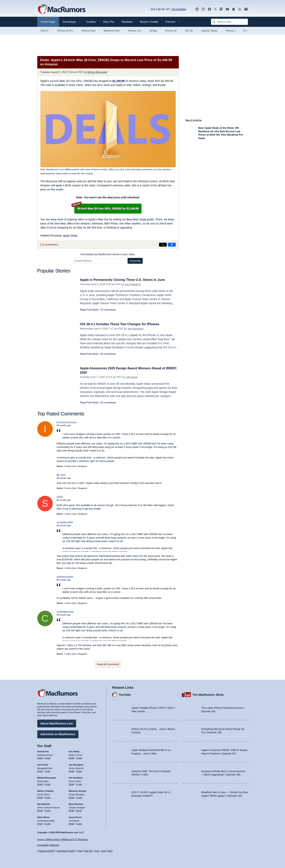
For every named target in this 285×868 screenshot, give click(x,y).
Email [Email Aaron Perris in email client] (71, 823)
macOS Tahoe (209, 31)
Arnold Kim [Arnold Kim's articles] (43, 751)
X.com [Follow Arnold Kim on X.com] (47, 758)
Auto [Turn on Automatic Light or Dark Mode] (97, 851)
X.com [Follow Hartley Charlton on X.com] (47, 797)
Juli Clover (132, 377)
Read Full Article (89, 310)
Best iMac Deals (136, 219)
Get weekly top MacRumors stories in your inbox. (108, 254)
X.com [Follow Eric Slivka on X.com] (79, 758)
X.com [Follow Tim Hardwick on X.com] (79, 784)
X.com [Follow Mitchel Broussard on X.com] (47, 784)
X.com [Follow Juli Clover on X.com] (47, 771)
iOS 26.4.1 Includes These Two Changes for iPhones (121, 324)
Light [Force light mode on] (103, 851)
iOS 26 (189, 31)
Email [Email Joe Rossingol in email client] (71, 771)
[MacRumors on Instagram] (203, 9)
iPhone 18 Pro (65, 31)
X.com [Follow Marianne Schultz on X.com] (79, 797)
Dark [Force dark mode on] (110, 851)
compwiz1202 (65, 522)
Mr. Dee (61, 475)
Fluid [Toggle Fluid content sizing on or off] (80, 851)
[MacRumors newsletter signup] (246, 9)
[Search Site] (229, 22)
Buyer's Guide (149, 22)
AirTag (153, 31)
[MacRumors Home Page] (62, 9)
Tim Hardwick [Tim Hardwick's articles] (76, 778)
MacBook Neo (112, 31)
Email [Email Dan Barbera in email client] (40, 810)
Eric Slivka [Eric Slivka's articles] (74, 751)
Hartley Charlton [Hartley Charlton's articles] (46, 791)
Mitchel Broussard (97, 72)
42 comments (108, 354)
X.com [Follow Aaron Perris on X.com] (79, 823)
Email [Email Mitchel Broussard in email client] (40, 784)
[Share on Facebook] (172, 245)
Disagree (82, 466)
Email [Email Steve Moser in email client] (40, 823)
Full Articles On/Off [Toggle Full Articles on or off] (66, 851)
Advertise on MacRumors (58, 734)
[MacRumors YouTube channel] (227, 9)
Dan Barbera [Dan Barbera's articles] (44, 804)
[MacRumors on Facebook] (209, 9)
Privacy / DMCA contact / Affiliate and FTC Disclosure (63, 839)
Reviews (127, 22)
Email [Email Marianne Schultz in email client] (71, 797)
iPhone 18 (171, 31)
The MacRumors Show (208, 694)
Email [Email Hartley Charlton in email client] (40, 797)
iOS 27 (45, 31)
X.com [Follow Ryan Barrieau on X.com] (79, 810)
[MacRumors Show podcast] (197, 9)
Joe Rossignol (133, 284)
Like (74, 466)
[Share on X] (163, 245)
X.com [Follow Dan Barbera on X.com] (47, 810)
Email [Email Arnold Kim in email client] (40, 758)
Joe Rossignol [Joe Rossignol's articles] (76, 765)
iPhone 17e (135, 31)
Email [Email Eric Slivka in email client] (71, 758)
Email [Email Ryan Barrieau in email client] (71, 810)
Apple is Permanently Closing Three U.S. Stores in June (124, 280)
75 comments (108, 310)
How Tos (109, 22)
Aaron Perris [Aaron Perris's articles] (75, 817)
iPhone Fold (88, 31)
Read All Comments (108, 664)
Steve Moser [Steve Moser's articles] (44, 817)
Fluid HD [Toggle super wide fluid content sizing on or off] (88, 851)
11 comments (49, 245)
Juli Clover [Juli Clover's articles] (43, 765)
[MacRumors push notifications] (234, 9)
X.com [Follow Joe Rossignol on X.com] (79, 771)
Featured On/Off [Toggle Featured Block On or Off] (46, 851)
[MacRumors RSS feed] (240, 9)
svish (60, 497)
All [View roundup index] (245, 31)
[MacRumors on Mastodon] (221, 9)
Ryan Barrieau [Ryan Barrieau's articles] (76, 804)
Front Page (48, 22)
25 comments (108, 402)
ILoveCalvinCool (67, 422)
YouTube (125, 694)
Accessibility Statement (48, 845)
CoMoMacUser (65, 612)
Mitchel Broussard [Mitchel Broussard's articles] (47, 778)
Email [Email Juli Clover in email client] (40, 771)
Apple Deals (70, 236)
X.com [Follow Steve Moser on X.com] (47, 823)
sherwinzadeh (65, 577)
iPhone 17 (232, 31)
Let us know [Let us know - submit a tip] (179, 9)
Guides (91, 22)
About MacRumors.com (57, 723)
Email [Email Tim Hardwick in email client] (71, 784)
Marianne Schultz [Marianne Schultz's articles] (77, 791)
